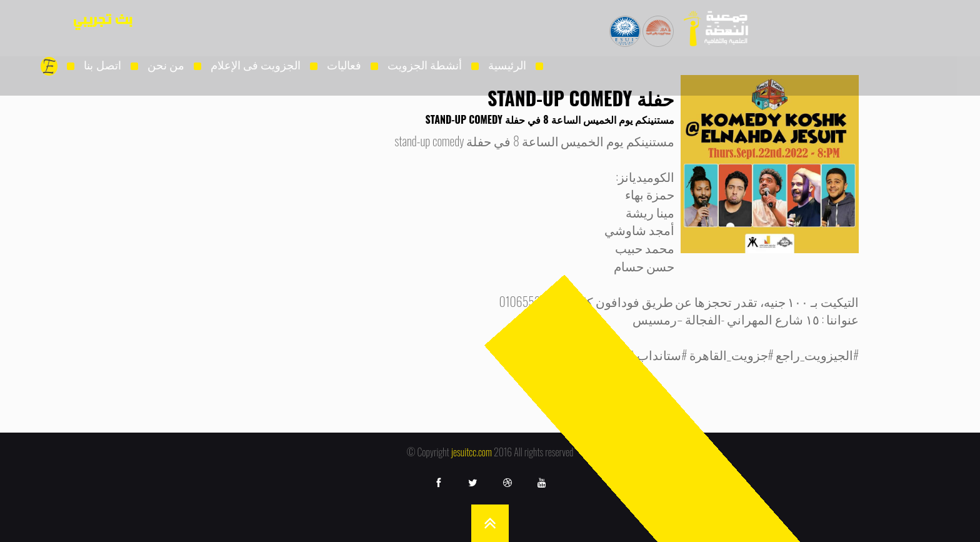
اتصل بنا (102, 64)
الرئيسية (507, 64)
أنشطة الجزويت (425, 64)
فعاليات (344, 64)
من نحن (166, 64)
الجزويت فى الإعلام (256, 64)
